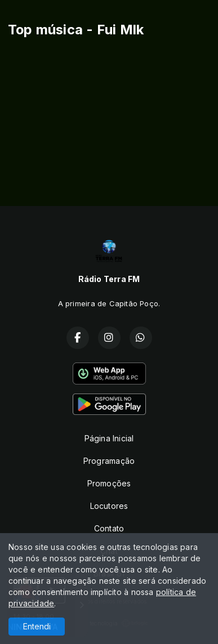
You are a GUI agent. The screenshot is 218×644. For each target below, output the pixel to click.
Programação (109, 461)
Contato (109, 528)
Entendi (37, 626)
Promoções (109, 483)
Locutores (109, 506)
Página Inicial (109, 438)
